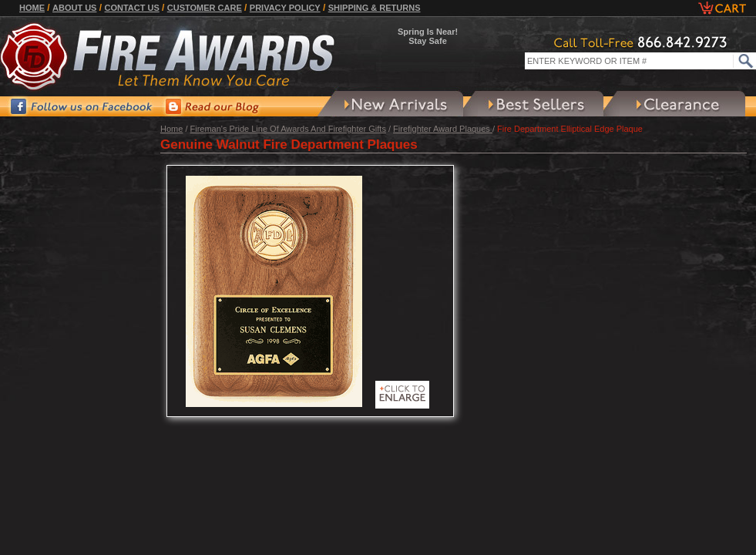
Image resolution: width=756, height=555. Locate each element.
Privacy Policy (285, 8)
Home (32, 8)
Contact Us (131, 8)
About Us (74, 8)
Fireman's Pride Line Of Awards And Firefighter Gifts (288, 129)
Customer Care (205, 8)
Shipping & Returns (375, 8)
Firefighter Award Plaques (443, 129)
